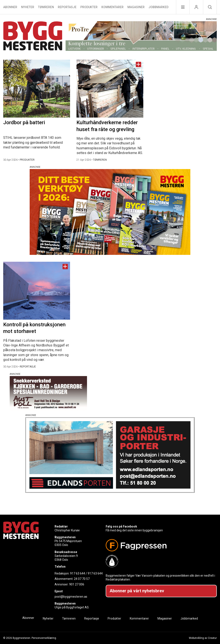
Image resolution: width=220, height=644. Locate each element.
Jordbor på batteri (24, 122)
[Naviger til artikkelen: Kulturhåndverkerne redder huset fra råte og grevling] (110, 89)
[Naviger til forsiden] (33, 37)
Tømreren (46, 7)
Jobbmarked (158, 7)
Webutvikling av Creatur (203, 638)
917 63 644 (78, 573)
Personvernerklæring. (44, 638)
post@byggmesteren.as (71, 597)
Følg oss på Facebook (121, 526)
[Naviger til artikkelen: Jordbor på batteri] (37, 89)
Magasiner (136, 7)
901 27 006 (77, 584)
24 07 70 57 (82, 579)
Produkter (89, 7)
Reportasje (67, 7)
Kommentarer (112, 7)
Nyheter (28, 7)
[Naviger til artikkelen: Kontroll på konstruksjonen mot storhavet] (37, 291)
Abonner (10, 7)
